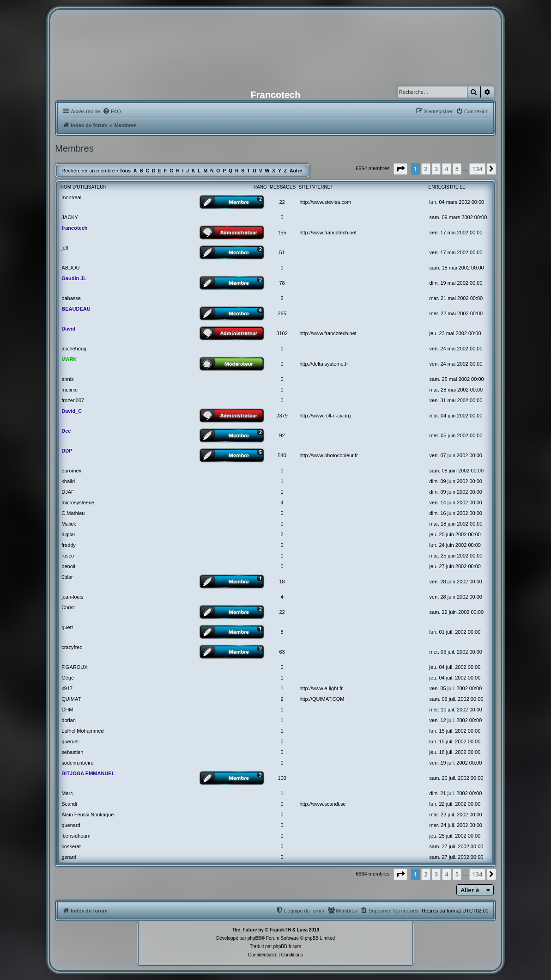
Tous (125, 171)
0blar (67, 577)
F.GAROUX (74, 667)
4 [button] (446, 169)
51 (282, 252)
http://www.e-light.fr (321, 688)
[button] (400, 169)
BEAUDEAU (76, 309)
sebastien (72, 752)
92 (282, 435)
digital (68, 534)
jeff (65, 248)
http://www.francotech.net (328, 233)
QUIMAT (71, 699)
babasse (71, 298)
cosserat (71, 846)
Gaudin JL (74, 278)
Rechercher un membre (88, 171)
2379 (282, 416)
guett (67, 627)
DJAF (68, 492)
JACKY (70, 217)
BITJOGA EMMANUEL (88, 773)
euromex (71, 471)
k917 (67, 688)
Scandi (69, 804)
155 (282, 233)
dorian (69, 720)
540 (282, 455)
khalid (68, 481)
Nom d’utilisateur (84, 187)
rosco (68, 556)
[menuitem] (112, 111)
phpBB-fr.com (288, 946)
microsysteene (78, 502)
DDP (67, 451)
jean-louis (72, 597)
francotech (74, 228)
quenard (71, 825)
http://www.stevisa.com (325, 202)
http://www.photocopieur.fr (329, 455)
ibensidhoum (76, 836)
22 (282, 202)
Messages (283, 187)
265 (282, 313)
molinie (70, 390)
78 (282, 283)
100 (282, 778)
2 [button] (426, 169)
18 (282, 582)
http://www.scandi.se (322, 804)
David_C (72, 411)
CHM (67, 710)
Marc (67, 793)
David (68, 329)
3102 (282, 333)
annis (67, 379)
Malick (69, 524)
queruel (70, 741)
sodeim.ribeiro (77, 763)
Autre (296, 171)
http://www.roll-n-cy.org (325, 416)
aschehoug (74, 349)
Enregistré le (447, 187)
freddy (69, 545)
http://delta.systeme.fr (324, 364)
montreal (71, 197)
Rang (260, 187)
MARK (69, 359)
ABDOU (70, 268)
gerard (69, 857)
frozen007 (73, 400)
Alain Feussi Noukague (88, 815)
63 (282, 652)
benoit (68, 566)
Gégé (68, 678)
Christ (68, 607)
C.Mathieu (73, 513)
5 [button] (457, 169)
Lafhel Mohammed (82, 731)
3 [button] (436, 169)
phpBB (254, 938)
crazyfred (72, 647)
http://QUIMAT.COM (322, 699)
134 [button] (477, 169)
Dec (66, 431)
